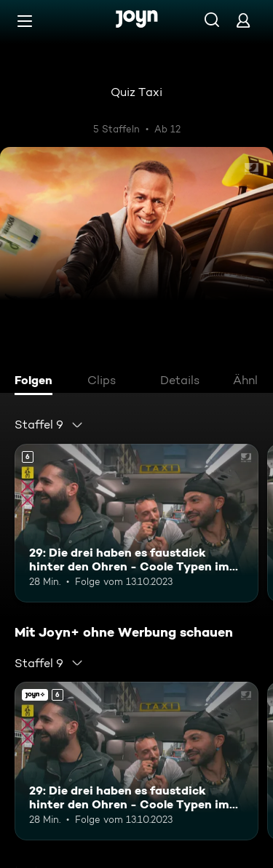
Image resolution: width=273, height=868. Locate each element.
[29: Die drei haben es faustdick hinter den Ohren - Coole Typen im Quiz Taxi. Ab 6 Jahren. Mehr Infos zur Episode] (136, 523)
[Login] (243, 20)
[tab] (37, 382)
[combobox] (49, 425)
